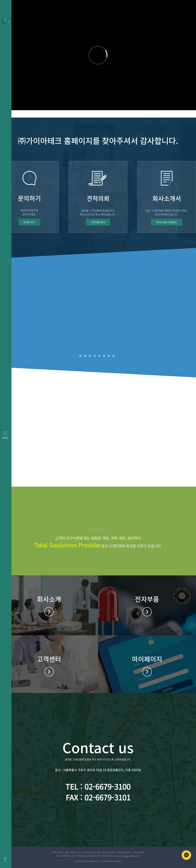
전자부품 (147, 612)
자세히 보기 (29, 222)
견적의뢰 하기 (98, 222)
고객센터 (49, 672)
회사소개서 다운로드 (167, 222)
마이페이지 (147, 672)
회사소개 (49, 612)
